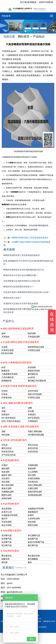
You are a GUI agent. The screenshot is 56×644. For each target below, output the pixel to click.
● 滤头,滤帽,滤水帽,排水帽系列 (17, 403)
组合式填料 (7, 525)
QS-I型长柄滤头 (9, 418)
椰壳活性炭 (7, 448)
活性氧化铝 (33, 482)
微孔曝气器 (33, 545)
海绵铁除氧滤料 (35, 495)
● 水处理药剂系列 (10, 551)
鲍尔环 (5, 519)
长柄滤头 (32, 414)
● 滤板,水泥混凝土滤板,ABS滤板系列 (20, 427)
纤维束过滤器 (34, 350)
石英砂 (5, 465)
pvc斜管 (31, 377)
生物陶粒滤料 (8, 492)
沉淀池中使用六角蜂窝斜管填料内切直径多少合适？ (27, 292)
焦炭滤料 (6, 472)
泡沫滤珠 (6, 482)
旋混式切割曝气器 (36, 542)
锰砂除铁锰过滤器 (36, 347)
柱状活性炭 (33, 452)
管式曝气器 (7, 535)
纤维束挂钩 (7, 398)
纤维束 (5, 394)
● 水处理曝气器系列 (11, 531)
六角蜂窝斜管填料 (10, 374)
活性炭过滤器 (7, 353)
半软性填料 (7, 522)
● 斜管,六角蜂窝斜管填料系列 (16, 363)
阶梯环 (31, 515)
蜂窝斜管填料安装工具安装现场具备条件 (30, 238)
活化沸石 (6, 478)
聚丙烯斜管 (33, 374)
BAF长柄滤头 (34, 418)
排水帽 (31, 411)
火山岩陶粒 (33, 472)
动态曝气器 (7, 542)
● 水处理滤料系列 (10, 460)
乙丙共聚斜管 (8, 377)
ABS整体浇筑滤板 (36, 435)
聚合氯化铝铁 (34, 556)
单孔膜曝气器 (34, 535)
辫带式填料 (33, 525)
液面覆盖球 (33, 512)
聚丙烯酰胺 (33, 559)
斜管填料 (28, 55)
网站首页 (24, 37)
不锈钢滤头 (33, 421)
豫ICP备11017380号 (38, 627)
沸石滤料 (32, 475)
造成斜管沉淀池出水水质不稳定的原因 (21, 303)
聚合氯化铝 (7, 556)
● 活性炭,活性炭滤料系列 (14, 440)
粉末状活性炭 (8, 452)
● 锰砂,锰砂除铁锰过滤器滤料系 (17, 328)
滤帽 (30, 408)
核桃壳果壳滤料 (35, 492)
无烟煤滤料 (33, 465)
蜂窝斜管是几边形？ (13, 298)
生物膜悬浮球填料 (36, 509)
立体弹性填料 (34, 519)
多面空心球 (7, 512)
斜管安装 (17, 59)
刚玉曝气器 (7, 545)
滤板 (3, 431)
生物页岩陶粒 (34, 478)
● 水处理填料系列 (10, 504)
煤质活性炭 (33, 448)
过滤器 (5, 347)
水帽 (3, 411)
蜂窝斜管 (5, 205)
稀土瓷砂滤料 (8, 485)
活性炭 (5, 445)
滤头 (3, 408)
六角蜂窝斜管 (12, 55)
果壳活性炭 (33, 445)
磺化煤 (5, 562)
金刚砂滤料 (7, 498)
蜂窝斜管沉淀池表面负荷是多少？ (19, 287)
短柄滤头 (6, 414)
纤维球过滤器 (8, 350)
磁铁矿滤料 (7, 475)
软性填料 (32, 522)
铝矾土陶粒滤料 (35, 485)
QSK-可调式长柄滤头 (11, 421)
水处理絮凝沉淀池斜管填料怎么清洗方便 (22, 281)
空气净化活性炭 (9, 455)
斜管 (21, 55)
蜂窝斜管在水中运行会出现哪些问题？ (21, 275)
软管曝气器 (7, 539)
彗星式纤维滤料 (35, 394)
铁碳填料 (32, 468)
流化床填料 (7, 509)
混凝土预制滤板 (35, 431)
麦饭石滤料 (7, 488)
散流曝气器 (33, 539)
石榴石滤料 (33, 488)
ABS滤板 (6, 435)
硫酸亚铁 (6, 559)
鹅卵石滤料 (7, 495)
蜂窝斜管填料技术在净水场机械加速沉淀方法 (24, 270)
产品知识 (39, 37)
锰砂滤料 (6, 468)
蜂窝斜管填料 (38, 55)
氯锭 (30, 562)
